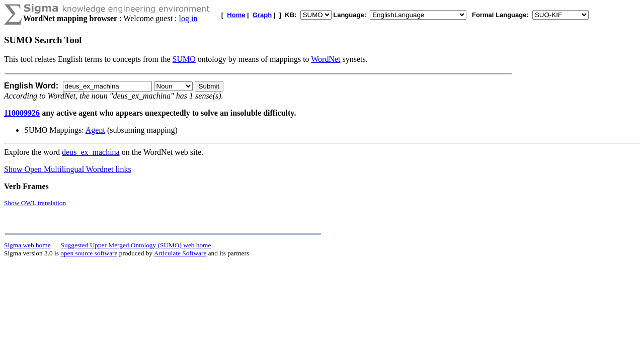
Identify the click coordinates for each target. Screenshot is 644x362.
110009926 (22, 113)
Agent (95, 130)
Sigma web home (27, 245)
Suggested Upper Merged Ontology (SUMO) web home (136, 245)
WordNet (326, 59)
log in (188, 18)
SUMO (184, 59)
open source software (89, 253)
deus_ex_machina (91, 152)
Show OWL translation (35, 203)
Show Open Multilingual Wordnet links (68, 169)
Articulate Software (180, 253)
